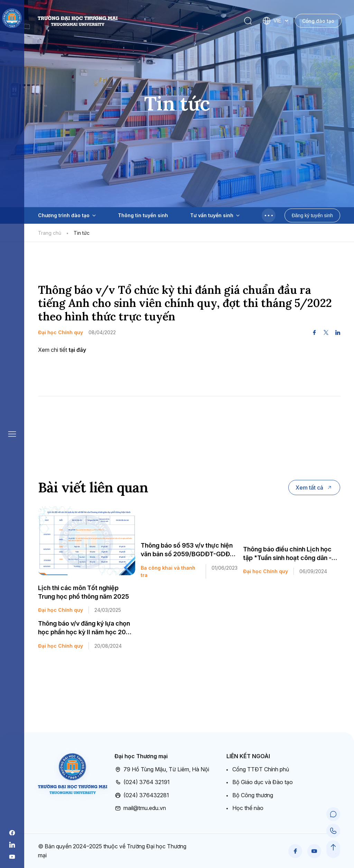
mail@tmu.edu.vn (140, 808)
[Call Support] (333, 831)
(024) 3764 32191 (142, 782)
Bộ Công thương (253, 795)
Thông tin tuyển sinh (143, 215)
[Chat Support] (333, 814)
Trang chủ (50, 233)
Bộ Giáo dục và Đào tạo (263, 782)
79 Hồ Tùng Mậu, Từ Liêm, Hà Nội (162, 770)
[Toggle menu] (269, 215)
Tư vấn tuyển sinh (215, 215)
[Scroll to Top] (333, 847)
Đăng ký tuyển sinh (312, 215)
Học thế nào (248, 808)
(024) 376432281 (142, 795)
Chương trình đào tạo (67, 215)
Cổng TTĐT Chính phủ (261, 769)
